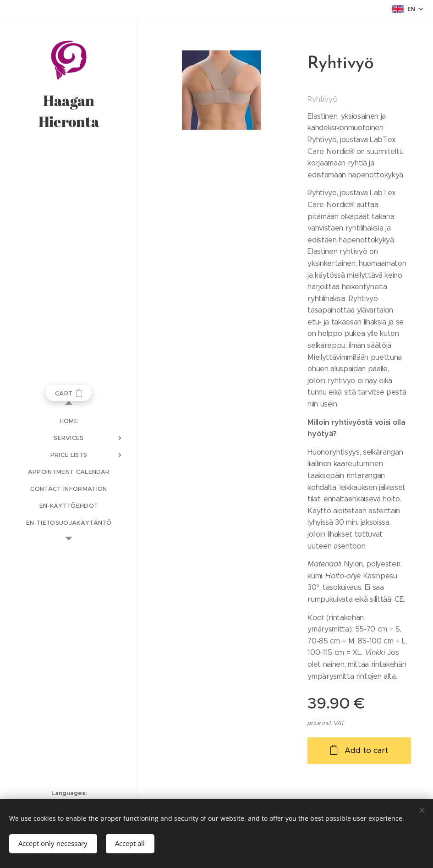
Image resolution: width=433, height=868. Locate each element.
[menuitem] (69, 421)
